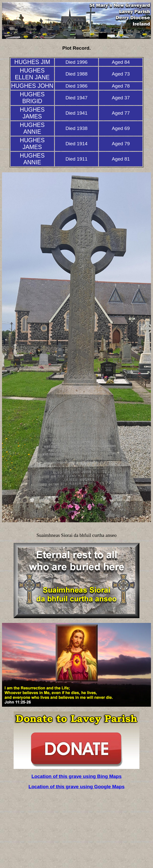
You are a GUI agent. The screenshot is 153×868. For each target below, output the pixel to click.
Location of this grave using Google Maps (76, 787)
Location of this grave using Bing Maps (76, 776)
